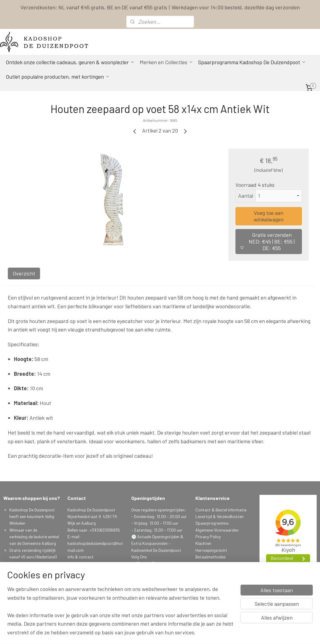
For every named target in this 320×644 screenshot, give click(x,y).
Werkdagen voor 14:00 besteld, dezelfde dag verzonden (236, 7)
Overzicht (24, 273)
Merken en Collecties (166, 62)
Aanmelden (82, 591)
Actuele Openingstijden (158, 537)
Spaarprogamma (26, 597)
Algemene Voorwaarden (217, 530)
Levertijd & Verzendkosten (219, 516)
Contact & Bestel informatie (221, 510)
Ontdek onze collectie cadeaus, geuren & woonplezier (70, 62)
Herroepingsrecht (211, 550)
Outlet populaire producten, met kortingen (58, 77)
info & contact (81, 557)
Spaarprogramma (212, 523)
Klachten (203, 543)
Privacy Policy (208, 537)
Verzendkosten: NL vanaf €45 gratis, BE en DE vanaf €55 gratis (94, 7)
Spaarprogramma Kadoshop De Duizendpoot (252, 62)
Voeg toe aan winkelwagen (269, 216)
